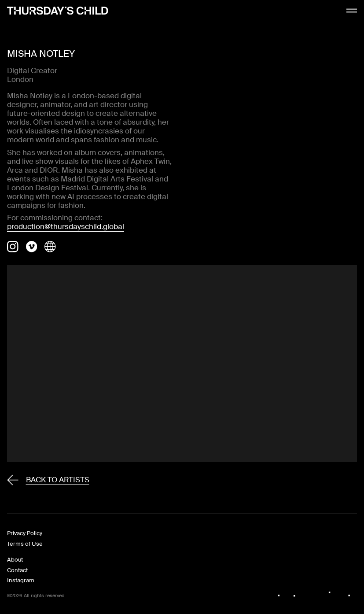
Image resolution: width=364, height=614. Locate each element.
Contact (17, 570)
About (15, 560)
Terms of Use (25, 544)
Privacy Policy (25, 533)
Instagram (21, 580)
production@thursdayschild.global (66, 226)
